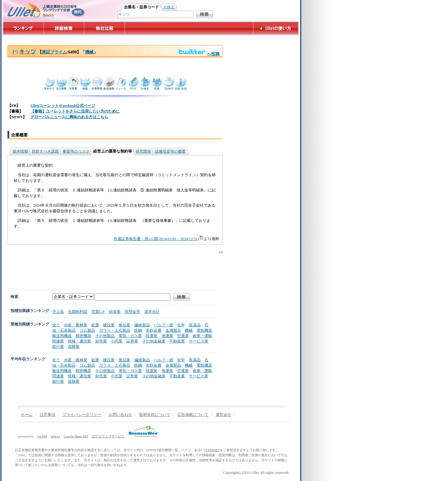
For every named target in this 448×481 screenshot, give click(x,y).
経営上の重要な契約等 (113, 151)
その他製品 (105, 336)
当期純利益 (78, 312)
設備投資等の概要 (170, 151)
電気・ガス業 (130, 336)
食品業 (124, 325)
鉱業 (95, 325)
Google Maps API (76, 436)
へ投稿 (199, 54)
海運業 (167, 336)
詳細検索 (64, 28)
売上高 (58, 312)
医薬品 (195, 325)
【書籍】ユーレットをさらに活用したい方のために (75, 111)
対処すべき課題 (45, 151)
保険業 (74, 346)
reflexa (55, 436)
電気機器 (204, 330)
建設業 (109, 325)
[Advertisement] (114, 268)
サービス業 (198, 341)
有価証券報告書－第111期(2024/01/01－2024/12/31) (159, 239)
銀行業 (58, 346)
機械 (89, 52)
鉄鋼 (138, 330)
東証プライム (54, 52)
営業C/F (98, 312)
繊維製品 (142, 325)
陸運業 (152, 336)
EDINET (214, 450)
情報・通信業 (79, 341)
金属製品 (173, 330)
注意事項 (47, 415)
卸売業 (101, 341)
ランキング (23, 28)
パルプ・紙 (164, 325)
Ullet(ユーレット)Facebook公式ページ (63, 106)
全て (56, 325)
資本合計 (152, 312)
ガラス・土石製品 (115, 330)
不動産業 (177, 341)
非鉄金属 (154, 330)
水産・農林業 (76, 325)
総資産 (115, 312)
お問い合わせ (120, 415)
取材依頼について (155, 415)
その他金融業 (154, 341)
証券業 (132, 341)
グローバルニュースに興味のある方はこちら (69, 117)
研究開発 (143, 151)
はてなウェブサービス (108, 436)
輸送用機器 (62, 336)
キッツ (24, 52)
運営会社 (223, 415)
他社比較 (105, 28)
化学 (181, 325)
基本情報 (20, 151)
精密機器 (83, 336)
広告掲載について (193, 415)
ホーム (27, 415)
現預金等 (132, 312)
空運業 (183, 336)
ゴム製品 (87, 330)
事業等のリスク (76, 151)
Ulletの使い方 (276, 28)
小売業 (117, 341)
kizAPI (42, 436)
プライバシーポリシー (82, 415)
